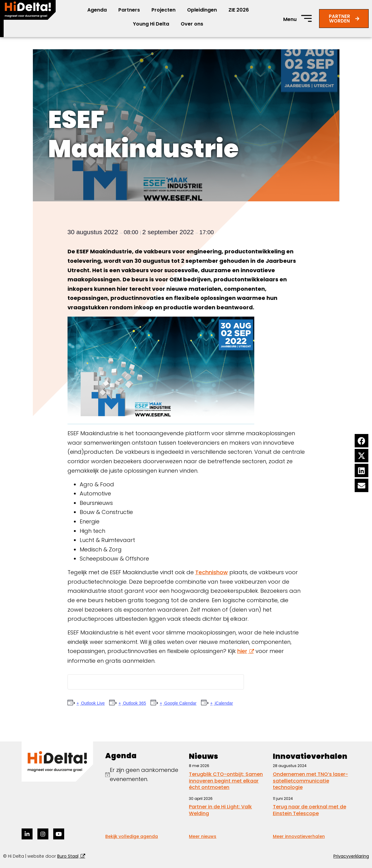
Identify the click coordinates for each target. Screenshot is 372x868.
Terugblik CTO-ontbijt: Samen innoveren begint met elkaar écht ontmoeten (226, 781)
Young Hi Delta (151, 24)
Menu (290, 19)
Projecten (163, 10)
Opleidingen (202, 10)
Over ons (192, 24)
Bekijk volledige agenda (132, 836)
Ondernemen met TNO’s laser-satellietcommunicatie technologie (310, 781)
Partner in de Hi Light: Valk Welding (220, 810)
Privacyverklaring (351, 856)
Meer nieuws (203, 836)
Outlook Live (92, 703)
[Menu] (306, 18)
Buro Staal (68, 856)
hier (242, 651)
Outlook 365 (134, 703)
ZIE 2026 (239, 10)
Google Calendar (180, 703)
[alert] (144, 775)
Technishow (212, 572)
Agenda (97, 10)
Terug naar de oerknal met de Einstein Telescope (309, 810)
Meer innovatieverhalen (299, 836)
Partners (129, 10)
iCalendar (223, 703)
